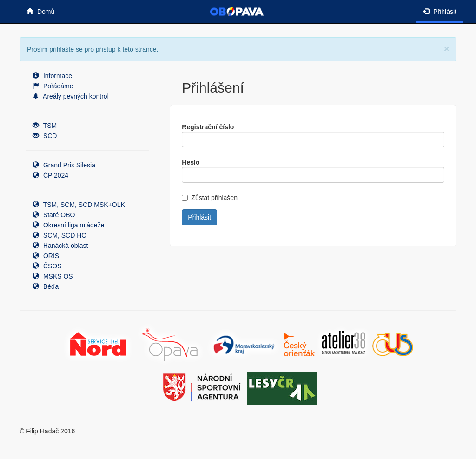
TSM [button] (45, 126)
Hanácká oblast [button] (60, 246)
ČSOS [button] (47, 266)
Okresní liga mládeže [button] (68, 225)
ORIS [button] (46, 256)
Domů (40, 12)
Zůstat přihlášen (210, 198)
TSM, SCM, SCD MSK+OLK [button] (79, 205)
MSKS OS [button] (53, 276)
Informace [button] (52, 76)
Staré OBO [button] (54, 215)
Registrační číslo (208, 127)
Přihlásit (440, 12)
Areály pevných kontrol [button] (71, 96)
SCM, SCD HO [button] (59, 235)
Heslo (191, 162)
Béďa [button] (46, 286)
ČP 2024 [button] (50, 175)
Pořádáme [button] (53, 86)
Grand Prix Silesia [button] (64, 165)
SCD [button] (45, 136)
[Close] (447, 49)
